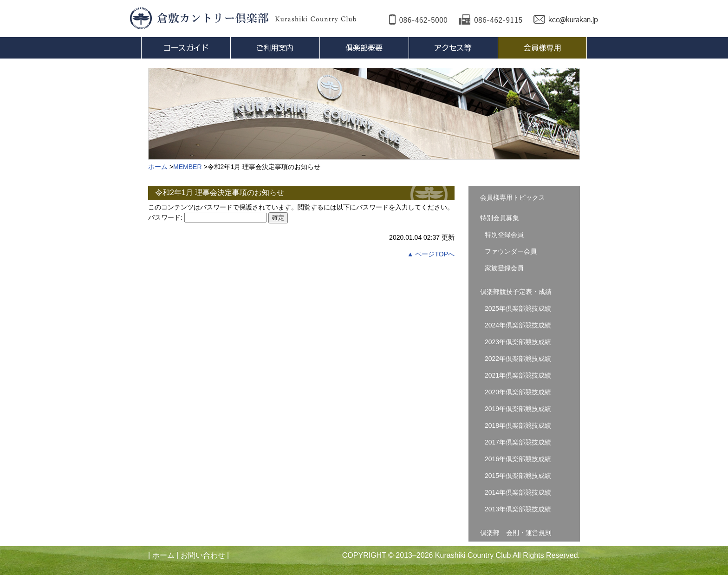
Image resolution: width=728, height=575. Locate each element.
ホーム (163, 555)
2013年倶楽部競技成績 (518, 509)
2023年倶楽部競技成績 (518, 342)
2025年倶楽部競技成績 (518, 308)
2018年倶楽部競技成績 (518, 425)
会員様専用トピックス (513, 197)
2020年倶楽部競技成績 (518, 392)
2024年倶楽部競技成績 (518, 325)
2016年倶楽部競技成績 (518, 459)
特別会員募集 (500, 218)
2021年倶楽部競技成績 (518, 375)
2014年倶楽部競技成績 (518, 492)
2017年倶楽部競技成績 (518, 442)
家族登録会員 (504, 268)
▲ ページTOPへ (431, 254)
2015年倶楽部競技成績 (518, 476)
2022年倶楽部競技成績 (518, 359)
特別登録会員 (504, 235)
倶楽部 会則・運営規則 (516, 533)
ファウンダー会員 (511, 251)
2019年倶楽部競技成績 (518, 409)
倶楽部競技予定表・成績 (516, 292)
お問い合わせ (203, 555)
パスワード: (207, 217)
